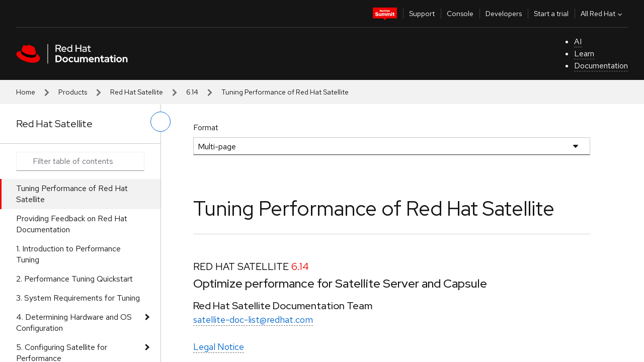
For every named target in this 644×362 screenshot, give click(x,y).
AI (578, 41)
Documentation (601, 66)
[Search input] (80, 161)
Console (460, 14)
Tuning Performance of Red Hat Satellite (72, 194)
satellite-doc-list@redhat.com (253, 320)
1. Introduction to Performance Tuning (68, 254)
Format (206, 127)
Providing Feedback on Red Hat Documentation (72, 224)
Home (26, 92)
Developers (504, 14)
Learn (584, 54)
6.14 (192, 92)
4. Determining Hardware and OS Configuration (74, 323)
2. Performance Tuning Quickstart (74, 279)
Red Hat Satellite (137, 92)
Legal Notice (219, 347)
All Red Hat (602, 14)
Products (73, 92)
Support (422, 14)
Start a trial (551, 14)
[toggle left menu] (160, 122)
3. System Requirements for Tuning (78, 298)
